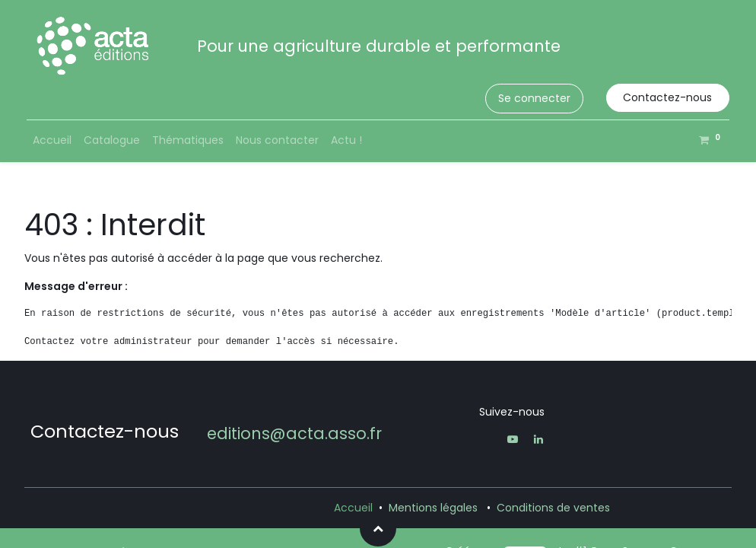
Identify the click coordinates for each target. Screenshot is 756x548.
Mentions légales (433, 508)
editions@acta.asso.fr (294, 433)
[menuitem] (52, 140)
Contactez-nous (667, 97)
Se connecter (534, 98)
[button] (378, 528)
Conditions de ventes (553, 508)
